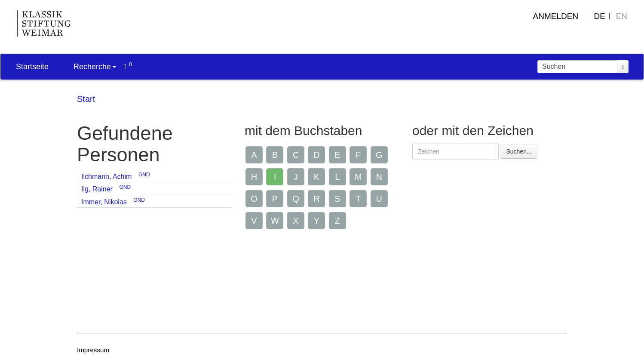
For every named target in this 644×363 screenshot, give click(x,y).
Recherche (95, 67)
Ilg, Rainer (97, 189)
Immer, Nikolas (104, 202)
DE (600, 16)
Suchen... (519, 151)
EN (622, 16)
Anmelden (556, 16)
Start (86, 99)
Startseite (32, 67)
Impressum (93, 350)
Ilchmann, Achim (106, 177)
